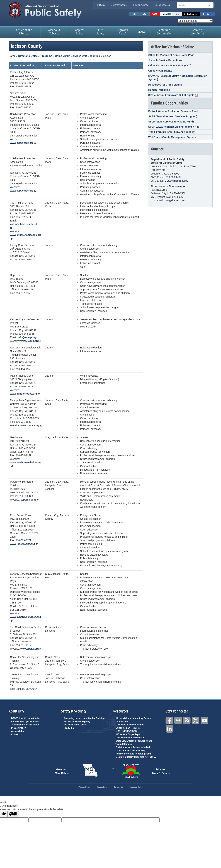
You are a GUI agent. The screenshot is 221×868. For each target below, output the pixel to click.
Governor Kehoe (119, 5)
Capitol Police (80, 32)
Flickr (177, 14)
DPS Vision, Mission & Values (26, 718)
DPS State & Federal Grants (130, 725)
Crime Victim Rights (160, 71)
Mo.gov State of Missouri (90, 771)
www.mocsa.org (31, 425)
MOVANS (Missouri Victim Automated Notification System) (178, 78)
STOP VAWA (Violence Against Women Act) (174, 127)
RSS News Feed (134, 14)
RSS (187, 720)
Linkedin (169, 729)
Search (210, 5)
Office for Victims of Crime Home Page (171, 55)
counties (95, 56)
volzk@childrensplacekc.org (26, 226)
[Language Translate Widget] (195, 21)
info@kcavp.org (27, 337)
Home (12, 56)
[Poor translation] (13, 814)
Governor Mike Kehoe (62, 771)
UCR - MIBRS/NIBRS (126, 731)
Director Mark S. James (161, 771)
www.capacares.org (23, 143)
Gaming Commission (197, 32)
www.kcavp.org (31, 341)
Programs (46, 56)
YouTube (205, 720)
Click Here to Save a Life (113, 768)
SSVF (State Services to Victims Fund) (171, 122)
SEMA (141, 32)
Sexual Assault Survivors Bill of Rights (173, 95)
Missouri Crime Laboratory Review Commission (133, 720)
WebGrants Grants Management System (172, 137)
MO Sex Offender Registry (77, 721)
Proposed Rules (136, 787)
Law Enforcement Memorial (130, 738)
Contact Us (17, 734)
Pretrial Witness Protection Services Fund (173, 111)
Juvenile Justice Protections (165, 60)
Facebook (169, 720)
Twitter (196, 720)
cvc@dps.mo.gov (175, 201)
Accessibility (18, 731)
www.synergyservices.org (25, 619)
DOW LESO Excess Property (131, 751)
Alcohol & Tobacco (54, 32)
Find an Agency (141, 5)
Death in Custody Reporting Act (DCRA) (136, 757)
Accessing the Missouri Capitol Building (84, 718)
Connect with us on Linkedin (166, 14)
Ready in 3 (69, 728)
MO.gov (101, 5)
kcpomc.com (29, 500)
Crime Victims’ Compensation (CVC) (170, 65)
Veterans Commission (164, 32)
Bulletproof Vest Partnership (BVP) (134, 747)
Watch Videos (155, 14)
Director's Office (28, 56)
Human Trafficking (159, 90)
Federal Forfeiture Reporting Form (133, 754)
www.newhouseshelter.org (26, 464)
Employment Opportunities (25, 721)
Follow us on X (191, 14)
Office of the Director (24, 32)
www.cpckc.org (31, 649)
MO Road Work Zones (75, 725)
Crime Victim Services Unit (71, 56)
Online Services (162, 5)
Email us (144, 14)
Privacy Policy (19, 728)
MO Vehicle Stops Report (129, 734)
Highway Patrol (122, 32)
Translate (200, 24)
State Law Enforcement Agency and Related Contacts (134, 742)
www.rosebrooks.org (24, 544)
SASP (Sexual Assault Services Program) (173, 116)
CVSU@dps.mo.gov (177, 181)
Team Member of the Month (25, 725)
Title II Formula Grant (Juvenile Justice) (172, 132)
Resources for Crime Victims (165, 85)
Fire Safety (100, 32)
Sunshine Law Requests (128, 728)
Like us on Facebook (208, 14)
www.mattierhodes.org (25, 394)
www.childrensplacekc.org (26, 237)
